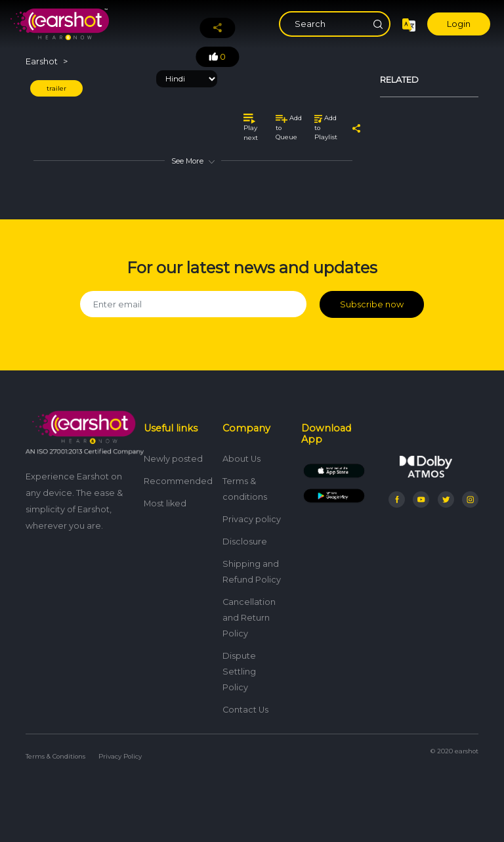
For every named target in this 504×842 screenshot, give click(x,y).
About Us (241, 459)
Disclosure (245, 542)
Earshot (42, 61)
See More (193, 161)
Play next (251, 127)
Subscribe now (372, 304)
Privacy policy (252, 519)
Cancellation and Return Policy (249, 618)
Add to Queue (289, 127)
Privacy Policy (120, 756)
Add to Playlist (326, 127)
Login (459, 24)
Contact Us (245, 710)
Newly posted (173, 459)
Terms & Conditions (55, 756)
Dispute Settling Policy (239, 672)
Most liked (165, 503)
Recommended (178, 481)
